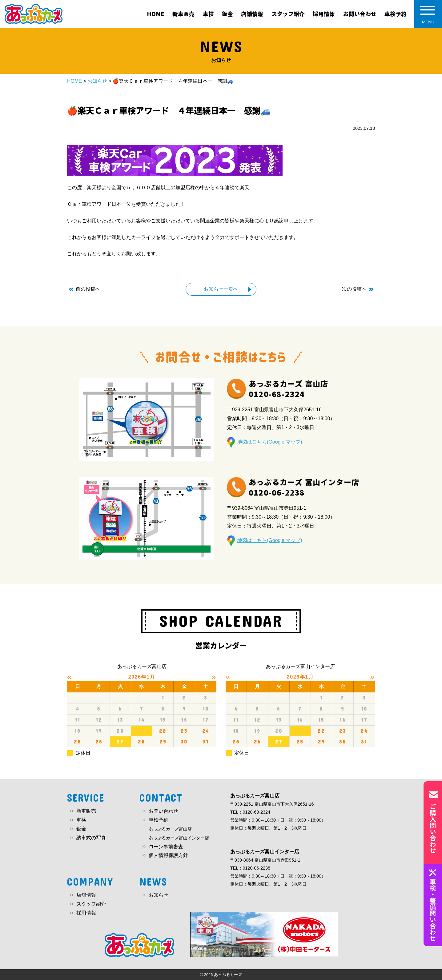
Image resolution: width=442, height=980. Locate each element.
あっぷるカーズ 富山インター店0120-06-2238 (304, 487)
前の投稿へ (88, 289)
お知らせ (159, 895)
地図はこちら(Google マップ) (270, 442)
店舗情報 (86, 895)
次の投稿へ (354, 289)
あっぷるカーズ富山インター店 (179, 838)
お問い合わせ (163, 811)
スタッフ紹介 (91, 904)
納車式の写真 (91, 838)
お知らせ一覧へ (221, 289)
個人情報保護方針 (168, 855)
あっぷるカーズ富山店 (170, 829)
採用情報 (86, 913)
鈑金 (81, 829)
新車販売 (86, 811)
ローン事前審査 (166, 847)
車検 (81, 820)
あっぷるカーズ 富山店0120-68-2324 (288, 389)
